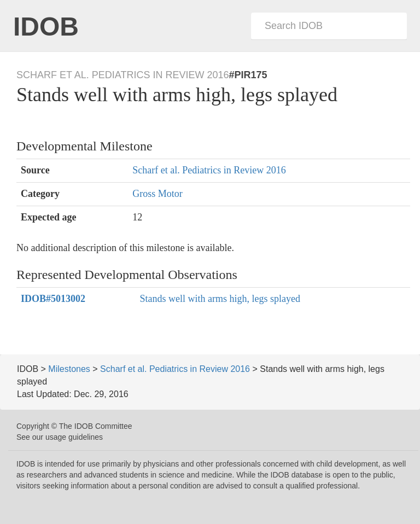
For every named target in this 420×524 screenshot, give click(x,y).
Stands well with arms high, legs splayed (220, 299)
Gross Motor (157, 194)
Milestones (69, 369)
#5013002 (53, 299)
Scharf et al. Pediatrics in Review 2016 (209, 170)
